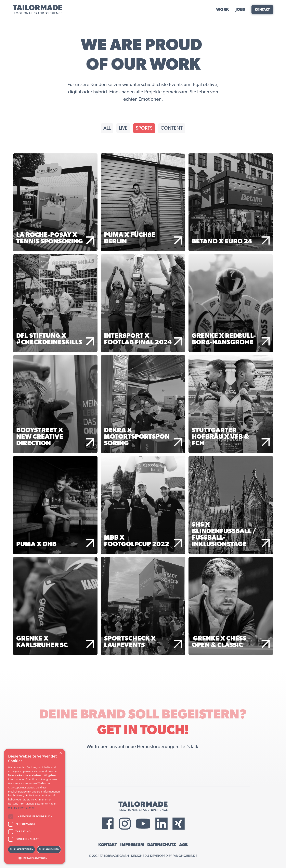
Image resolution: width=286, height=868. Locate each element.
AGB (183, 845)
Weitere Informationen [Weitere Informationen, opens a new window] (22, 808)
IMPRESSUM (132, 845)
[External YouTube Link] (143, 824)
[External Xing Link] (179, 824)
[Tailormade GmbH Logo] (38, 10)
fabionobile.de (185, 856)
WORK (223, 10)
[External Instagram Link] (125, 824)
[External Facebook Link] (108, 823)
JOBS (240, 10)
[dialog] (35, 806)
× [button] (60, 753)
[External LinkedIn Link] (161, 824)
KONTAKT (108, 845)
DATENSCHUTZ (162, 845)
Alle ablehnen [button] (49, 849)
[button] (35, 858)
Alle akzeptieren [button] (22, 849)
